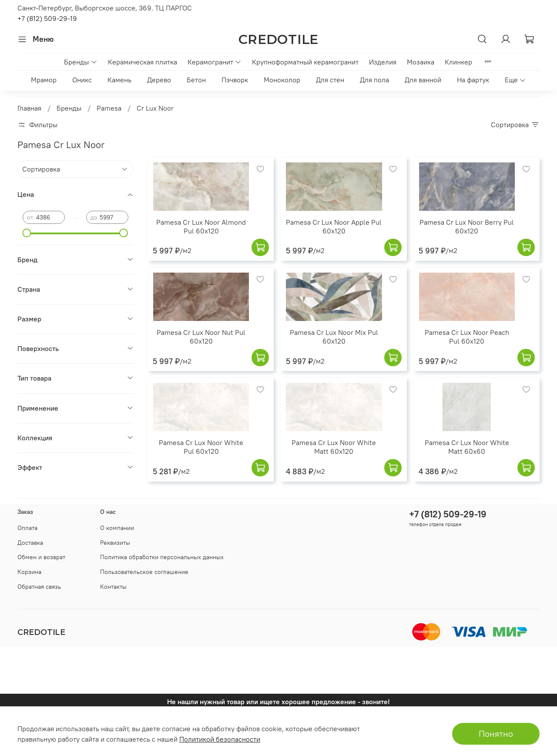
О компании (117, 528)
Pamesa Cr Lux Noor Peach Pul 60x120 (467, 337)
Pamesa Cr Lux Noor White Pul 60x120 (201, 447)
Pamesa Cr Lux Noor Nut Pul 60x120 (201, 337)
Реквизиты (115, 543)
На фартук (473, 80)
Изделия (383, 62)
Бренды (81, 62)
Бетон (196, 80)
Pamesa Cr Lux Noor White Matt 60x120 (334, 447)
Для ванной (423, 80)
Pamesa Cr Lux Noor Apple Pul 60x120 (334, 226)
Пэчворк (235, 80)
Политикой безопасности (220, 739)
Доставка (30, 543)
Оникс (82, 80)
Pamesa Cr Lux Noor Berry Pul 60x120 (467, 226)
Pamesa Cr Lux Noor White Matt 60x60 (467, 447)
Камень (119, 80)
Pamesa (109, 108)
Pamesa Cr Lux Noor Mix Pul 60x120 (334, 337)
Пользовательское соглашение (144, 572)
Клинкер (458, 62)
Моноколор (282, 80)
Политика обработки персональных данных (162, 557)
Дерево (159, 80)
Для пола (374, 80)
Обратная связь (39, 587)
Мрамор (44, 80)
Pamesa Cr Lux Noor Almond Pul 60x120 (201, 226)
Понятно (496, 734)
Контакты (113, 587)
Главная (29, 108)
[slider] (27, 233)
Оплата (27, 528)
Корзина (29, 572)
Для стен (330, 80)
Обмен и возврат (41, 557)
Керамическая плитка (143, 62)
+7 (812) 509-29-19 (47, 18)
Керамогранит (215, 62)
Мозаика (421, 62)
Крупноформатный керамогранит (305, 62)
